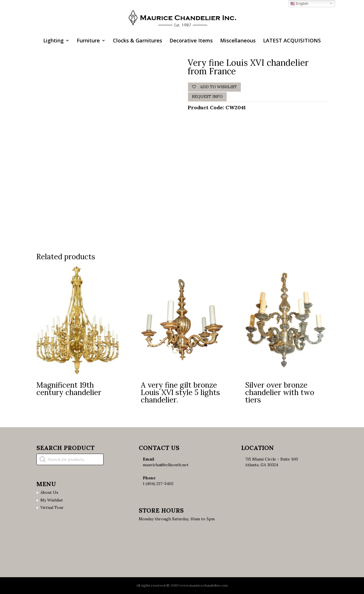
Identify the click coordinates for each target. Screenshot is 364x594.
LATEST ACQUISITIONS (292, 41)
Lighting (53, 41)
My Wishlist (52, 500)
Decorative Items (191, 41)
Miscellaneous (238, 41)
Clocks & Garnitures (137, 41)
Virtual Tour (52, 507)
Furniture (88, 41)
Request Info (207, 96)
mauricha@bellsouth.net (166, 465)
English (299, 4)
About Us (49, 492)
